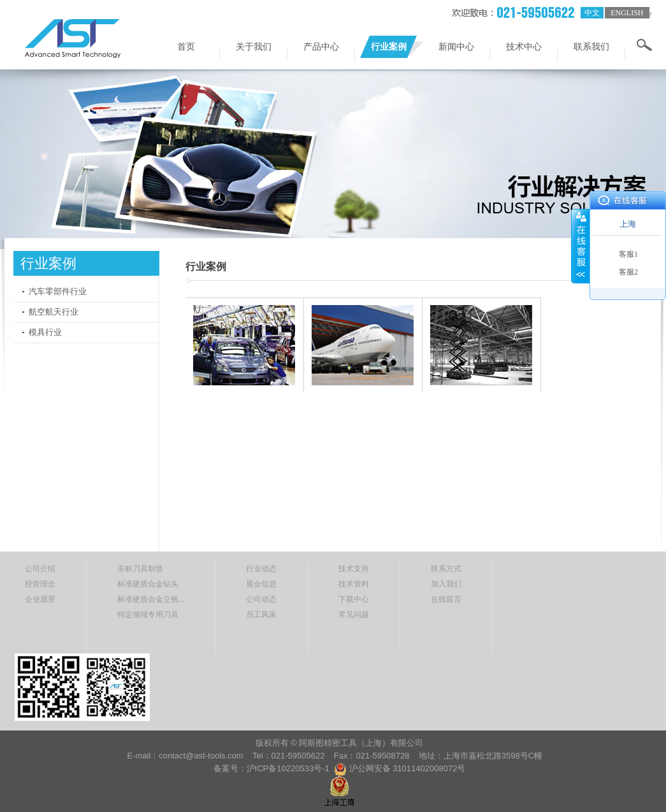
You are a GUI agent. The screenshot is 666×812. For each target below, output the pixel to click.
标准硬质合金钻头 (148, 584)
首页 (186, 47)
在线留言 (446, 599)
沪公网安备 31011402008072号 (408, 768)
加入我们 (446, 584)
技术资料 (354, 584)
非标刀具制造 (140, 569)
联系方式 (446, 569)
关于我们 (254, 47)
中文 (592, 13)
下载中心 (354, 599)
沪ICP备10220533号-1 (289, 768)
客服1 (628, 254)
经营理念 (40, 584)
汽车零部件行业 (58, 291)
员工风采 (261, 615)
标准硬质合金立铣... (151, 599)
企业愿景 (40, 599)
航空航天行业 (54, 312)
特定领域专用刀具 (148, 615)
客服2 (628, 272)
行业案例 (389, 47)
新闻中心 (456, 47)
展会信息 (261, 584)
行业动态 (261, 569)
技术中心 (524, 47)
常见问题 (354, 615)
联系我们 (591, 47)
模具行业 (45, 332)
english (627, 13)
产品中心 (321, 47)
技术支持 (354, 569)
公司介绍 (40, 569)
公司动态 (261, 599)
